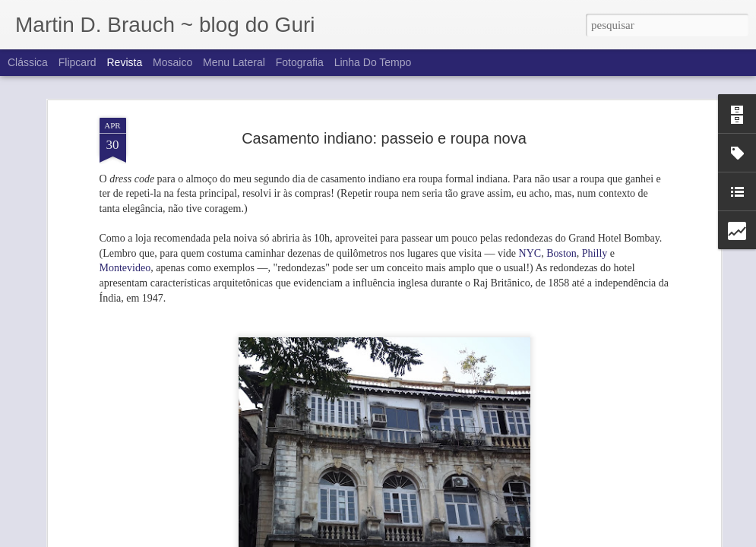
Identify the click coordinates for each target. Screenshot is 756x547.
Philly (595, 212)
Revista (124, 62)
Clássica (28, 62)
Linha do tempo (373, 62)
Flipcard (77, 62)
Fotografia (300, 62)
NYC (530, 212)
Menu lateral (234, 62)
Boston (561, 212)
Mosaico (172, 62)
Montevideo (125, 227)
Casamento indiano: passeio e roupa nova (384, 97)
